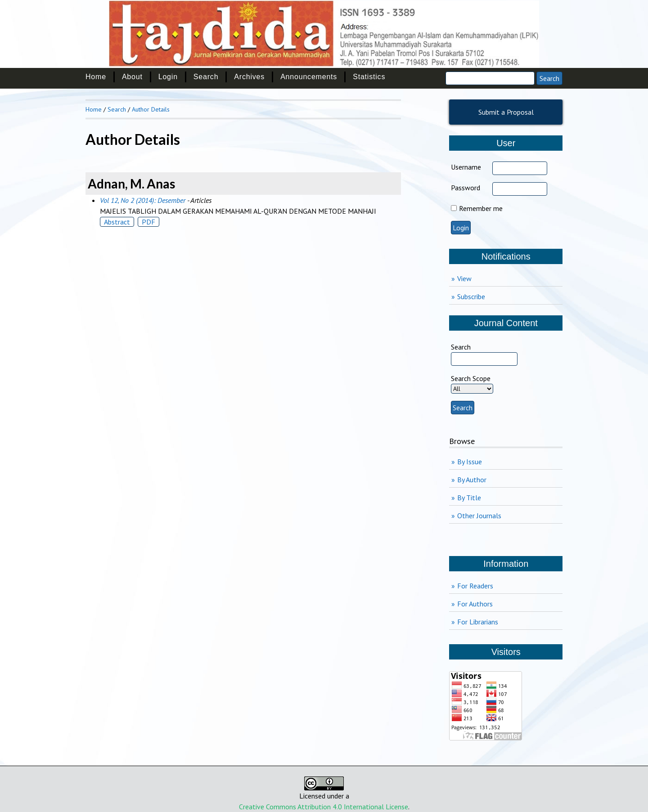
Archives (249, 77)
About (132, 77)
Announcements (309, 77)
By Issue (470, 462)
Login (168, 77)
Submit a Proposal (506, 112)
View (464, 278)
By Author (472, 480)
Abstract (117, 222)
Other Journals (479, 516)
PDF (148, 222)
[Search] (490, 78)
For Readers (475, 586)
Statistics (369, 77)
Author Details (151, 109)
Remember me (481, 208)
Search (206, 77)
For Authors (475, 604)
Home (96, 77)
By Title (469, 498)
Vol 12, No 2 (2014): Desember (143, 200)
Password (466, 188)
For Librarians (478, 622)
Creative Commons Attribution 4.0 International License (324, 807)
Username (466, 167)
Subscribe (471, 296)
